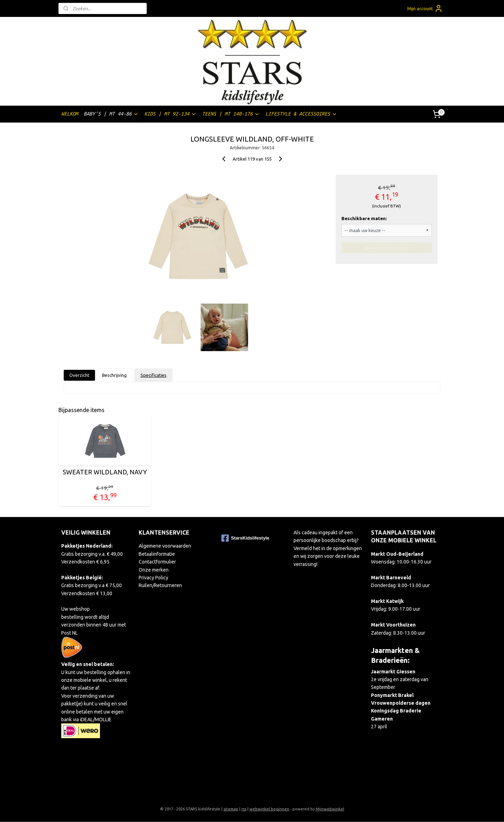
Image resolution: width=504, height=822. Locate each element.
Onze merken (154, 570)
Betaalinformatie (157, 554)
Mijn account (425, 8)
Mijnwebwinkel (330, 809)
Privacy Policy (153, 578)
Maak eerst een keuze (387, 248)
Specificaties (153, 375)
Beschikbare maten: (364, 218)
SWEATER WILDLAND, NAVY (105, 472)
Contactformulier (157, 562)
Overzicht (79, 375)
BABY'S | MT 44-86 (111, 114)
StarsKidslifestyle (245, 538)
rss (244, 809)
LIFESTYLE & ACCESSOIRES (301, 114)
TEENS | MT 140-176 (231, 114)
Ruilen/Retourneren (160, 585)
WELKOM (70, 114)
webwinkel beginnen (269, 809)
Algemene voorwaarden (165, 546)
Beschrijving (114, 375)
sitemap (231, 809)
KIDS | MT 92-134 (170, 114)
